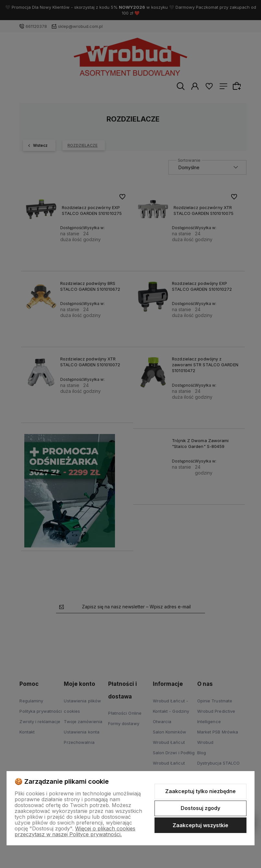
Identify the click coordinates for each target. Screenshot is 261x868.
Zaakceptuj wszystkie (200, 825)
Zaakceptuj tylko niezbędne (200, 791)
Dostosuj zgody (200, 808)
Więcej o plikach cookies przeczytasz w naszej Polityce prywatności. (75, 831)
